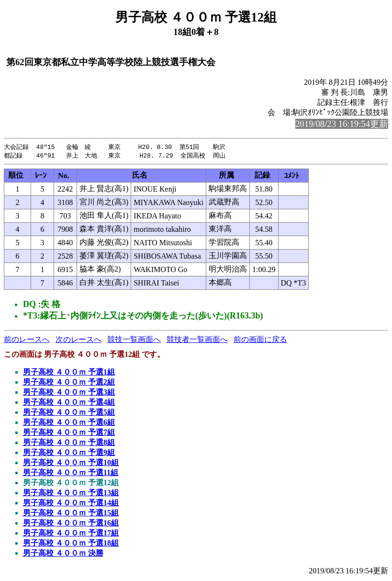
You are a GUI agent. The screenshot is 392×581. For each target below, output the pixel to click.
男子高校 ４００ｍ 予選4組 (69, 403)
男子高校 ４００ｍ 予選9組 (69, 453)
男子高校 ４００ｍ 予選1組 (69, 373)
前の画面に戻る (260, 340)
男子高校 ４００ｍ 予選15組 (71, 514)
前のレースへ (27, 340)
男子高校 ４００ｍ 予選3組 (69, 393)
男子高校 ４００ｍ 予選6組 (69, 423)
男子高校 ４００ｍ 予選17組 (71, 534)
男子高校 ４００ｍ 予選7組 (69, 433)
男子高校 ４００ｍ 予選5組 (69, 413)
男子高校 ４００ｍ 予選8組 (69, 443)
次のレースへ (78, 340)
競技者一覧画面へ (197, 340)
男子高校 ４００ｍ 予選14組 (71, 504)
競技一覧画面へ (134, 340)
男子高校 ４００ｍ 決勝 (63, 554)
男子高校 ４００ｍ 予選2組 (69, 383)
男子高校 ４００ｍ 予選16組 (71, 524)
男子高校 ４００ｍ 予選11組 (71, 473)
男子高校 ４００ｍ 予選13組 (71, 494)
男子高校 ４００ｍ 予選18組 (71, 544)
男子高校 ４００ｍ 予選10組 (71, 463)
